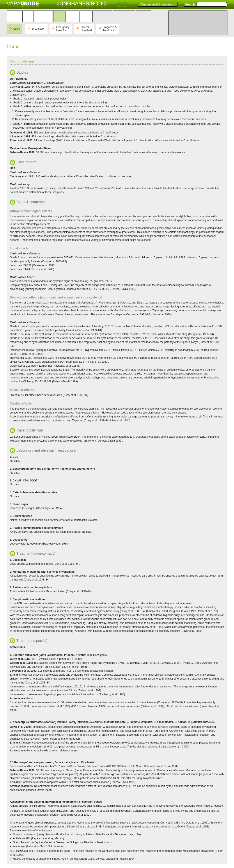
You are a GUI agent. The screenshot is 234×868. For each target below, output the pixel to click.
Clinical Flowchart (86, 29)
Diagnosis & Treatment (110, 29)
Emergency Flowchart (63, 29)
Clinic (17, 29)
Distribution (39, 29)
